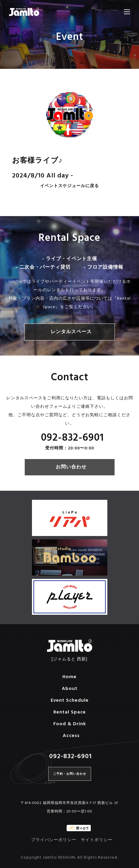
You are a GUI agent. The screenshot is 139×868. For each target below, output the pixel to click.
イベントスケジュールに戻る (69, 186)
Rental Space (70, 712)
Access (71, 736)
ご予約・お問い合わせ (70, 774)
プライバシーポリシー (54, 840)
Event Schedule (70, 700)
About (70, 689)
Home (69, 677)
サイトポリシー (97, 840)
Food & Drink (70, 724)
